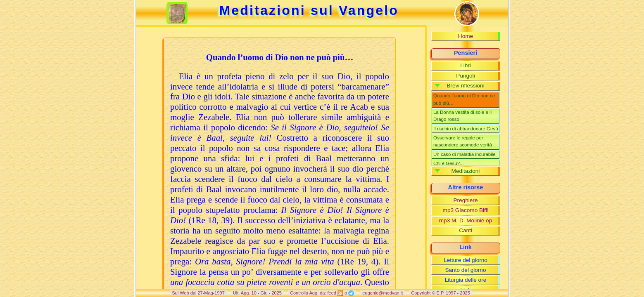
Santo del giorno (465, 270)
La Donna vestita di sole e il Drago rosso (462, 116)
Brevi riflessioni (465, 86)
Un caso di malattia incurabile (465, 154)
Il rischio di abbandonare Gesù (466, 129)
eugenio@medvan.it (383, 293)
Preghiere (466, 200)
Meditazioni (466, 171)
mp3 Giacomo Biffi (466, 210)
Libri (466, 65)
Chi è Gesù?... (449, 163)
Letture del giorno (466, 260)
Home (466, 36)
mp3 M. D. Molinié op (466, 220)
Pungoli (465, 76)
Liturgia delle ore (466, 280)
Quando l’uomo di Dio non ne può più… (464, 99)
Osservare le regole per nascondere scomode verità (463, 141)
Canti (466, 230)
